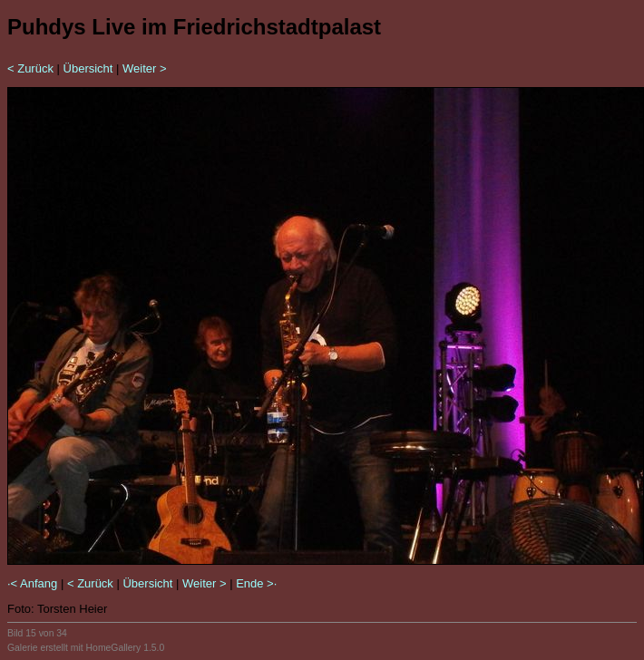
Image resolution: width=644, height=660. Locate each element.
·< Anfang (32, 583)
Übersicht (88, 68)
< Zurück (30, 68)
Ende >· (256, 583)
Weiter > (145, 68)
